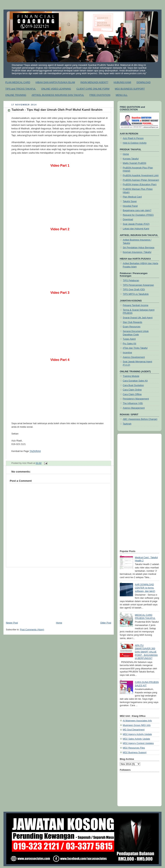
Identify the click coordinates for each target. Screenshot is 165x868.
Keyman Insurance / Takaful (137, 252)
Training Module (131, 376)
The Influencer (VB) (133, 403)
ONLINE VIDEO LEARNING (56, 89)
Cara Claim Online (132, 390)
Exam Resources (132, 327)
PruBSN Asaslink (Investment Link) (141, 175)
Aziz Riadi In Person (133, 138)
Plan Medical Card (132, 197)
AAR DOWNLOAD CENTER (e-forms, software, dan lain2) (145, 588)
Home (59, 623)
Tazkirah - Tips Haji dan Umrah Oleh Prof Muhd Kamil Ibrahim (57, 110)
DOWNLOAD (144, 82)
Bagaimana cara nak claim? (137, 210)
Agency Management (134, 408)
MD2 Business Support (135, 752)
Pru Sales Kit (129, 344)
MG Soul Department (134, 730)
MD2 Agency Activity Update (137, 734)
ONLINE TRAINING (16, 95)
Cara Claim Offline (132, 394)
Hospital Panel (130, 206)
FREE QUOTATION (100, 95)
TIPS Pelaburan (131, 281)
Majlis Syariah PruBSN (134, 163)
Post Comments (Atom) (32, 630)
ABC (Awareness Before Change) (140, 419)
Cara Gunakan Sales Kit (135, 381)
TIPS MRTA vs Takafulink (136, 294)
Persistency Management (136, 399)
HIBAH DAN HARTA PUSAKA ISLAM (55, 82)
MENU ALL (122, 95)
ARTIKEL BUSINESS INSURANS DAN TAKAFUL (58, 95)
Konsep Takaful (131, 159)
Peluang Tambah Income (136, 305)
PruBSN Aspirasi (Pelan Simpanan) (141, 180)
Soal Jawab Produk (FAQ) (136, 224)
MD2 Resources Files (134, 748)
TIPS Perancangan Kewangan (138, 285)
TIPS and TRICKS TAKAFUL (21, 89)
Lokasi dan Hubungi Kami (136, 229)
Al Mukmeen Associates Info (137, 721)
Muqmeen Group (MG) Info (137, 725)
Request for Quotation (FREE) (138, 215)
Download (128, 219)
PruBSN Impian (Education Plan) (140, 184)
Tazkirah (127, 424)
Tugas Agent (129, 339)
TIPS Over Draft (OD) (134, 290)
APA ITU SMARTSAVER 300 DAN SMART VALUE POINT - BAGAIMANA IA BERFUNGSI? (146, 652)
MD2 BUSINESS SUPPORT (130, 89)
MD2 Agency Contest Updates (138, 743)
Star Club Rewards (132, 322)
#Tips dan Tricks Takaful (135, 348)
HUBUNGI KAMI (122, 82)
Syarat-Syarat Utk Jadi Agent (138, 318)
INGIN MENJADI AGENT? (94, 82)
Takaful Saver (130, 201)
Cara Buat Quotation (133, 385)
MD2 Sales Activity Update (136, 739)
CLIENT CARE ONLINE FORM (93, 89)
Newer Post (12, 623)
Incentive (127, 353)
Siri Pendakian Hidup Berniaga (139, 248)
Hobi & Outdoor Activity (135, 143)
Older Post (106, 623)
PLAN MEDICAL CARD (18, 82)
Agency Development (134, 357)
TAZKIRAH (35, 451)
